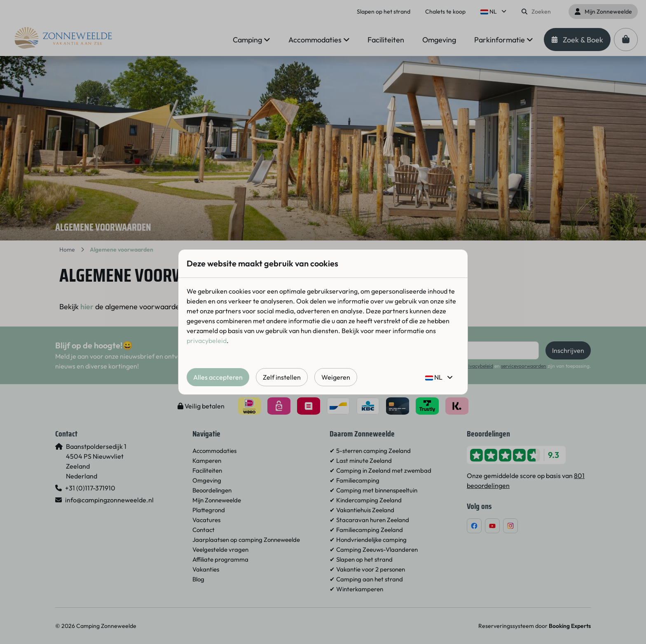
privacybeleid (207, 341)
